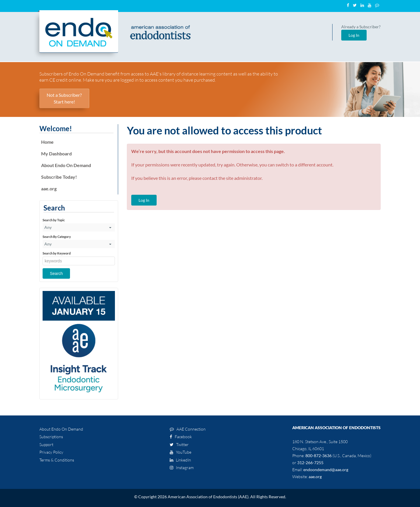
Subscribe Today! (59, 177)
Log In (354, 35)
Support (46, 444)
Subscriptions (51, 437)
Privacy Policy (51, 452)
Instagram (182, 467)
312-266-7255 (310, 463)
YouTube (181, 452)
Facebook (181, 437)
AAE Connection (188, 429)
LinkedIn (180, 460)
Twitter (179, 444)
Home (47, 142)
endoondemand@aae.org (326, 470)
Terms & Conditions (57, 460)
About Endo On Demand (66, 165)
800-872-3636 (318, 456)
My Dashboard (56, 153)
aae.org (49, 188)
